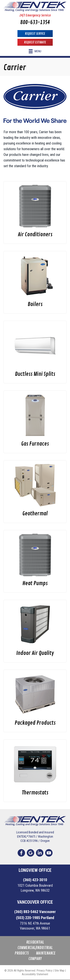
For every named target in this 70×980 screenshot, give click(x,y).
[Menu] (35, 51)
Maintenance (46, 953)
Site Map (59, 971)
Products (22, 953)
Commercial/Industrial (35, 948)
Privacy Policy (44, 971)
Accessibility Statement (35, 974)
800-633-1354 (35, 22)
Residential (35, 942)
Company (35, 959)
